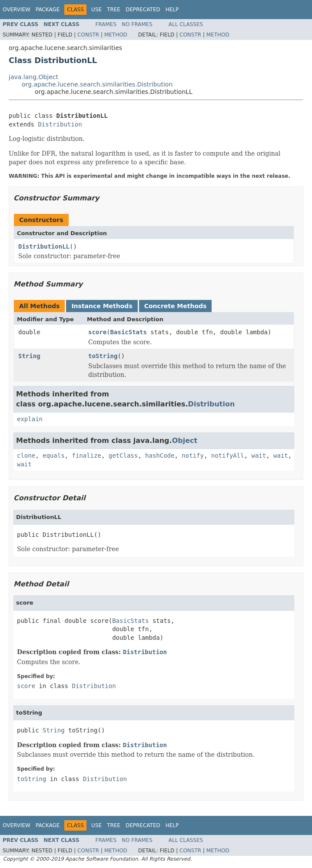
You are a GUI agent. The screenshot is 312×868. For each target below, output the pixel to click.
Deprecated (143, 10)
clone (26, 456)
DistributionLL (44, 246)
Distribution (60, 124)
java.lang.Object (33, 77)
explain (30, 419)
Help (172, 10)
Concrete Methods (176, 306)
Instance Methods (102, 306)
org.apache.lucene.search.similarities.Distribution (97, 84)
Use (96, 10)
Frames (106, 24)
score (97, 332)
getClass (123, 456)
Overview (17, 10)
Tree (114, 10)
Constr (88, 35)
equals (54, 456)
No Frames (137, 24)
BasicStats (129, 332)
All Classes (186, 24)
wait (259, 456)
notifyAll (228, 456)
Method (116, 35)
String (29, 356)
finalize (86, 456)
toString (103, 356)
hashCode (160, 456)
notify (193, 456)
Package (48, 10)
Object (185, 441)
